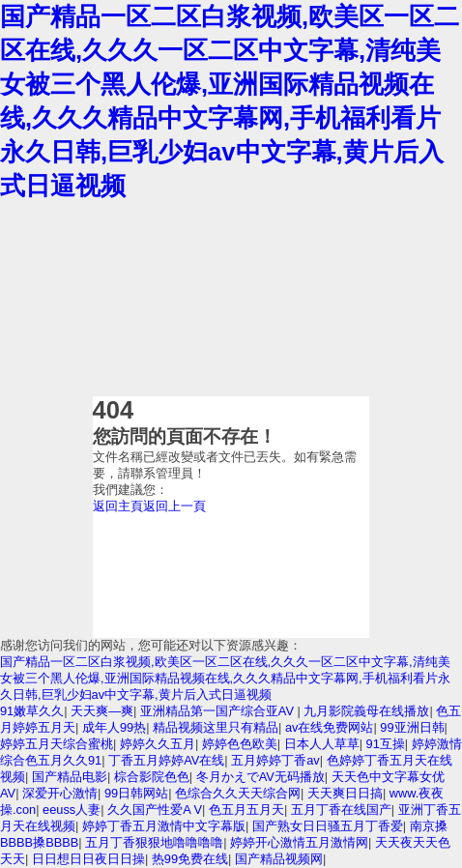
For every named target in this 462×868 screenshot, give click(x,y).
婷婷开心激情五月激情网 (299, 842)
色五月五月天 (246, 810)
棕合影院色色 (152, 777)
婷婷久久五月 (158, 744)
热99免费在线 (190, 859)
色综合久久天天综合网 (238, 793)
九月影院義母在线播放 (366, 711)
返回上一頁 (174, 506)
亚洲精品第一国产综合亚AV (219, 711)
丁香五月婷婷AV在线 (166, 760)
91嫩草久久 (32, 711)
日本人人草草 (322, 744)
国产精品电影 (70, 777)
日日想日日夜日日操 (88, 859)
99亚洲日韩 (412, 727)
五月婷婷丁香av (275, 760)
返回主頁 (118, 506)
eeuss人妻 (72, 810)
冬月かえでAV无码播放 (260, 777)
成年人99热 (114, 727)
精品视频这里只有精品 (216, 727)
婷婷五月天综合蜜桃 (57, 744)
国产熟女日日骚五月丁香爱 (328, 826)
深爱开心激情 (60, 793)
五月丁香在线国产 (341, 810)
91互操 (386, 744)
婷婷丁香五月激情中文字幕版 (164, 826)
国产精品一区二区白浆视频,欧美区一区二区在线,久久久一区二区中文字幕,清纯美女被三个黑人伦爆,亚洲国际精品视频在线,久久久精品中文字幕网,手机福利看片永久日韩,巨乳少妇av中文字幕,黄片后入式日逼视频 (225, 678)
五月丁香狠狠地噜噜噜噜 (154, 842)
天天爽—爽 (102, 711)
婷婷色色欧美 (240, 744)
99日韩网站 (136, 793)
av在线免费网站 (330, 727)
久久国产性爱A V (155, 810)
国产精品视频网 (279, 859)
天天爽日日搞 (345, 793)
